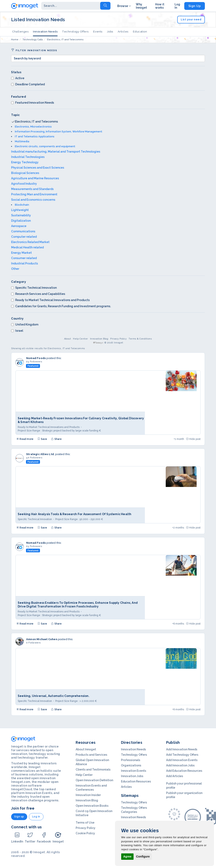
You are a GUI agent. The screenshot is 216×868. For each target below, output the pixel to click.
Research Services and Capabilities (38, 294)
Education (140, 32)
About (68, 339)
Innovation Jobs (132, 776)
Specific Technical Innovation (34, 288)
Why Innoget (141, 6)
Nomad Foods (36, 358)
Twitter (30, 837)
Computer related (24, 237)
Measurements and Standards (32, 189)
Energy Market (21, 253)
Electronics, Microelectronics (33, 127)
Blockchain (22, 205)
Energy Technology (25, 162)
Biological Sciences (25, 173)
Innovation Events (134, 771)
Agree (127, 856)
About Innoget (86, 749)
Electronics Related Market (30, 242)
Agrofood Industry (24, 184)
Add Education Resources (184, 771)
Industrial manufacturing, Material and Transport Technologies (56, 152)
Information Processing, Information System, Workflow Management (59, 132)
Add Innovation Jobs (180, 765)
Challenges (20, 32)
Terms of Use (85, 823)
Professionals (131, 760)
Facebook (44, 837)
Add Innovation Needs (182, 749)
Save (42, 439)
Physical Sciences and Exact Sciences (38, 168)
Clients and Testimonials (93, 769)
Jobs (110, 32)
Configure (143, 856)
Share (56, 439)
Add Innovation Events (182, 760)
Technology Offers (75, 32)
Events (98, 32)
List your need (191, 20)
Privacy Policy (118, 339)
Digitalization (21, 221)
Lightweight (20, 210)
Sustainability (21, 215)
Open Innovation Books (92, 806)
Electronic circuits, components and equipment (45, 146)
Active (18, 78)
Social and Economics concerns (33, 200)
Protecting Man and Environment (34, 194)
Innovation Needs (45, 32)
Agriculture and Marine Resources (35, 178)
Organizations (131, 765)
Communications (23, 231)
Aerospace (19, 226)
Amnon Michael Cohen (42, 639)
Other (15, 269)
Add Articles (175, 776)
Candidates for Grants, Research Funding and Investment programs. (61, 306)
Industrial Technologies (28, 157)
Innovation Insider (88, 795)
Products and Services (91, 755)
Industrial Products (25, 263)
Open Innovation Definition (94, 780)
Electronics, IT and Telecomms (36, 122)
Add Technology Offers (182, 755)
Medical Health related (27, 247)
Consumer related (24, 258)
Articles (123, 32)
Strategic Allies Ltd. (40, 454)
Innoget (58, 837)
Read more (25, 439)
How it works (160, 6)
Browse (124, 6)
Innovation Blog (99, 339)
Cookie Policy (85, 833)
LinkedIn (17, 837)
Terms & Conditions (140, 339)
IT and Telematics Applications (35, 136)
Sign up (19, 817)
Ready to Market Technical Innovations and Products (50, 300)
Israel (17, 331)
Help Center (80, 339)
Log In (177, 6)
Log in (36, 817)
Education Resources (136, 781)
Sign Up (195, 6)
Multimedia (22, 141)
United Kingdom (25, 324)
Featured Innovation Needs (33, 103)
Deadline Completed (28, 84)
